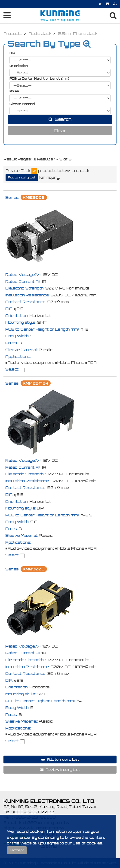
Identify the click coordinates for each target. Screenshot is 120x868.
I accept (17, 850)
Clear (60, 131)
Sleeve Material (22, 104)
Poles (14, 91)
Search (62, 119)
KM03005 (34, 569)
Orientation (19, 66)
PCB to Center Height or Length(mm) (39, 78)
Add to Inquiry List (22, 177)
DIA (12, 53)
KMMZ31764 (36, 383)
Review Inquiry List (62, 770)
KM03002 (34, 197)
